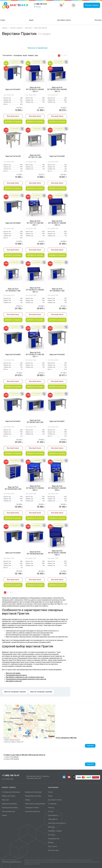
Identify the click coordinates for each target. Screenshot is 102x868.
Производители (54, 839)
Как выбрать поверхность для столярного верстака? (25, 677)
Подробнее (90, 746)
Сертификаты (53, 815)
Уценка (4, 815)
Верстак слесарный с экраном (15, 692)
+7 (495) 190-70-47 (11, 776)
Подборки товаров (55, 831)
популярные (18, 55)
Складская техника (32, 808)
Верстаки (5, 800)
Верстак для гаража (13, 673)
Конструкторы (53, 850)
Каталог (12, 14)
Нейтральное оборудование (35, 804)
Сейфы (28, 800)
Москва (38, 7)
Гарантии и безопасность (57, 823)
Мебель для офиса (9, 796)
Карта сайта (52, 846)
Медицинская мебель (9, 804)
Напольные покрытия (33, 812)
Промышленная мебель (10, 808)
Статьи (51, 812)
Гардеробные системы (33, 796)
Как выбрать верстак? (14, 681)
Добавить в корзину (13, 122)
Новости (51, 808)
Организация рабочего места (16, 675)
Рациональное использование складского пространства (26, 679)
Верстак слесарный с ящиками (41, 692)
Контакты (98, 20)
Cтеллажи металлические (11, 792)
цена (36, 55)
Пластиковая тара (8, 812)
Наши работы (53, 819)
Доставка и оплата (64, 20)
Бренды (51, 843)
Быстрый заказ (13, 116)
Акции (31, 20)
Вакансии (51, 827)
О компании (52, 804)
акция (25, 55)
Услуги (3, 20)
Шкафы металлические (33, 792)
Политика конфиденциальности (12, 862)
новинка (31, 55)
